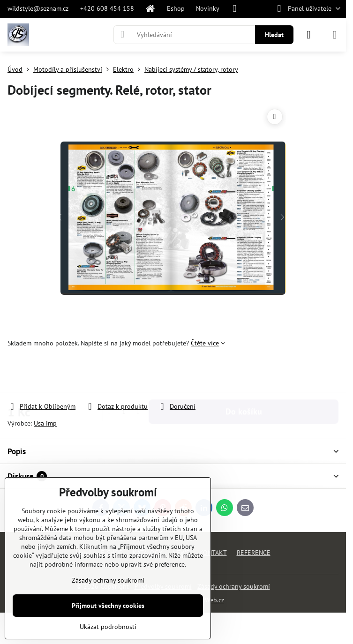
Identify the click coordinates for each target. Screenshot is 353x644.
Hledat (274, 35)
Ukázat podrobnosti (108, 627)
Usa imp (45, 423)
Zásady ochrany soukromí (234, 586)
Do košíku (244, 375)
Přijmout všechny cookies (108, 606)
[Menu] (335, 35)
